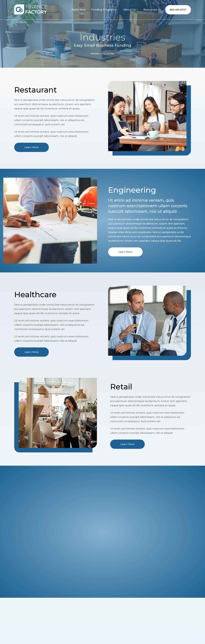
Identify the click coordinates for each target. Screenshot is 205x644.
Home (95, 54)
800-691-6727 (178, 10)
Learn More (32, 147)
